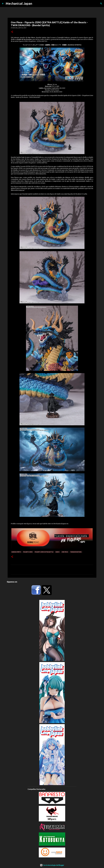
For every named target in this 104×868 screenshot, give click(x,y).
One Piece (65, 552)
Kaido (58, 552)
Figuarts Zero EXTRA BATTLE (44, 552)
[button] (12, 32)
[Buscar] (101, 4)
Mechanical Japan (19, 3)
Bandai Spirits (16, 552)
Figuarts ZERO (28, 552)
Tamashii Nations (76, 552)
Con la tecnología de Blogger (52, 865)
